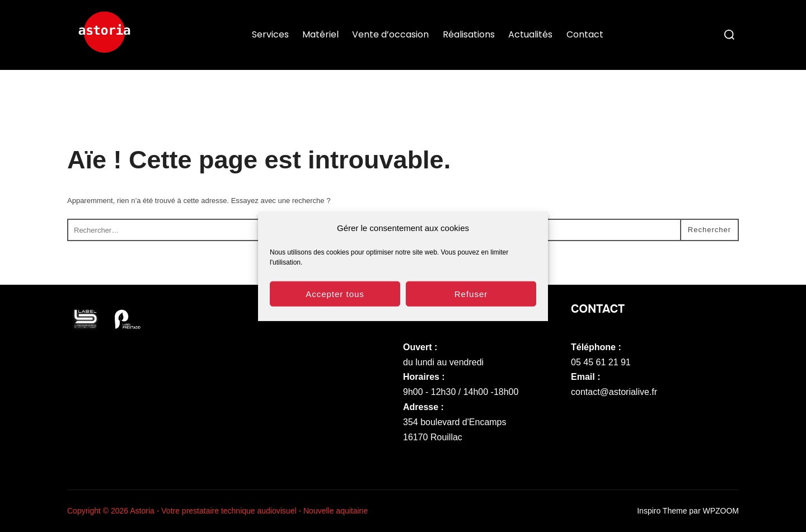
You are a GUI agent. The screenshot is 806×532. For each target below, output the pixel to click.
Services (270, 34)
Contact (585, 34)
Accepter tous (335, 299)
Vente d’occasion (390, 34)
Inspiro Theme (662, 511)
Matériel (320, 34)
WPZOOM (721, 511)
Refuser (471, 299)
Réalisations (469, 34)
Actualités (530, 34)
